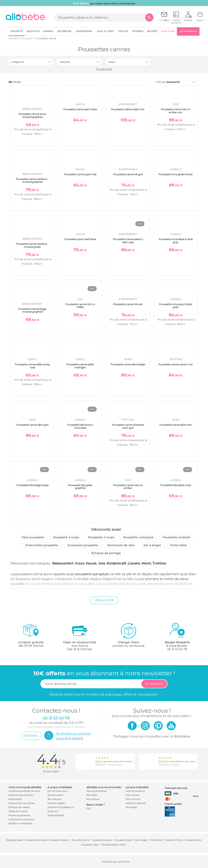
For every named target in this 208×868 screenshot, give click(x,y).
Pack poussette (33, 537)
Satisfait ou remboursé (20, 824)
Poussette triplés (123, 840)
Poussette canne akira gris (32, 425)
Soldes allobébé (56, 815)
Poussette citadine (59, 840)
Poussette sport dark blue (80, 239)
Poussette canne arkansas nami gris (128, 426)
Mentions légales (56, 803)
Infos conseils (132, 795)
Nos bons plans (55, 795)
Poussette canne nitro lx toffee (80, 306)
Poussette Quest (14, 840)
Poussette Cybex (90, 845)
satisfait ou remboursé (128, 635)
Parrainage (131, 807)
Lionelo (134, 563)
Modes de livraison (18, 811)
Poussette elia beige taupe (32, 485)
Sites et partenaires (96, 791)
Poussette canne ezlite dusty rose (32, 366)
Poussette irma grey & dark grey (176, 306)
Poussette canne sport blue (80, 109)
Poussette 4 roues (101, 537)
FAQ (89, 809)
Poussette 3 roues (66, 537)
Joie (102, 563)
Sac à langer (152, 545)
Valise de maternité (136, 803)
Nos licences (93, 799)
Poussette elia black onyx (176, 485)
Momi (146, 563)
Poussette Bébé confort (113, 845)
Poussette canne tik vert (128, 304)
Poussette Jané (193, 840)
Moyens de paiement (19, 815)
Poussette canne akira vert (176, 425)
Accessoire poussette (83, 545)
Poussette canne (81, 840)
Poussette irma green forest (176, 174)
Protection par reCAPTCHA (116, 862)
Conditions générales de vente (24, 791)
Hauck (91, 563)
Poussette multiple (176, 537)
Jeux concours (133, 799)
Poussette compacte (138, 537)
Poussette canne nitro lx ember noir (176, 111)
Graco (80, 563)
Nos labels (92, 795)
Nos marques (54, 799)
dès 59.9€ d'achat (31, 637)
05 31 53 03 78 (177, 649)
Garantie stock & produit (21, 819)
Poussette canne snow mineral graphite (32, 115)
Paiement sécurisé (176, 788)
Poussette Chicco (174, 840)
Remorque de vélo (121, 545)
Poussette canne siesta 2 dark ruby (128, 241)
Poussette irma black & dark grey (176, 241)
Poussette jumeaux (102, 840)
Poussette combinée (36, 840)
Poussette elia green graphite (80, 487)
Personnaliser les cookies (21, 803)
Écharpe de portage (106, 553)
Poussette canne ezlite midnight (80, 366)
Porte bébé (179, 545)
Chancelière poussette (42, 545)
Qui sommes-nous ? (58, 791)
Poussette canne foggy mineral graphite (32, 310)
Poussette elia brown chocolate (80, 426)
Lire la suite (104, 600)
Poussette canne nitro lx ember (128, 487)
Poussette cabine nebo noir (128, 109)
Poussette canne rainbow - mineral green (32, 245)
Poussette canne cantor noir (176, 364)
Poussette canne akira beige (128, 364)
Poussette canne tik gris (128, 174)
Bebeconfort (63, 563)
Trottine (159, 563)
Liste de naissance (135, 791)
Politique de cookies (19, 807)
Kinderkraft (116, 563)
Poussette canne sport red (80, 174)
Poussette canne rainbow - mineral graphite (32, 180)
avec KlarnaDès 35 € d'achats (80, 637)
